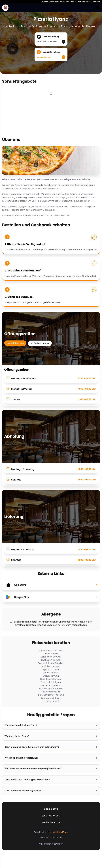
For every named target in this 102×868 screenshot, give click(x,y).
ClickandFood (61, 832)
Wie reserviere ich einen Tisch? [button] (51, 725)
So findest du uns (40, 343)
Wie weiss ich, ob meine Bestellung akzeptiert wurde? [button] (51, 769)
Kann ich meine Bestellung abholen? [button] (51, 790)
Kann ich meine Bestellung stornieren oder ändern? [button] (51, 747)
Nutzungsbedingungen (51, 844)
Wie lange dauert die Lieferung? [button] (51, 758)
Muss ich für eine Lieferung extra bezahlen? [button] (51, 780)
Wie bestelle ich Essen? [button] (51, 736)
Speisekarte (51, 809)
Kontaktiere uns (15, 343)
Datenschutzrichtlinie (51, 837)
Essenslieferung (51, 816)
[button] (51, 39)
